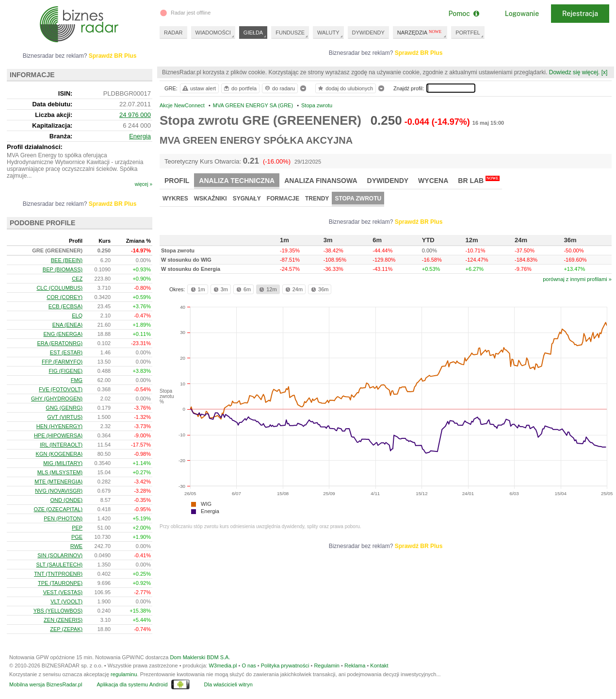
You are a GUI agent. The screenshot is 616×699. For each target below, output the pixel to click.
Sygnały (247, 199)
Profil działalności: (35, 147)
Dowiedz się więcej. (575, 72)
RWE (76, 546)
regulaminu (124, 674)
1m (197, 289)
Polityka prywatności (285, 666)
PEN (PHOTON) (63, 518)
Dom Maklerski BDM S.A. (200, 657)
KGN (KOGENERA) (59, 454)
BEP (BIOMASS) (63, 269)
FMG (77, 380)
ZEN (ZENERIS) (63, 620)
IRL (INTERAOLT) (61, 445)
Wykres (175, 199)
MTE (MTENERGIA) (58, 482)
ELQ (77, 316)
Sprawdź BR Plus (419, 53)
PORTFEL (468, 33)
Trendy (317, 199)
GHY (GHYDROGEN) (57, 399)
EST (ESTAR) (66, 352)
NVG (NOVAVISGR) (59, 491)
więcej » (144, 184)
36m (319, 289)
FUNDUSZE (290, 33)
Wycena (433, 181)
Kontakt (379, 666)
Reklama (355, 666)
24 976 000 (135, 115)
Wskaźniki (211, 199)
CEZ (77, 279)
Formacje (283, 199)
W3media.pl (223, 666)
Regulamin (327, 666)
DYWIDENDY (368, 33)
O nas (249, 666)
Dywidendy (388, 181)
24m (293, 289)
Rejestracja (580, 14)
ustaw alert (199, 88)
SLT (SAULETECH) (60, 565)
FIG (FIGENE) (65, 371)
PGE (77, 537)
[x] (605, 72)
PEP (77, 528)
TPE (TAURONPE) (60, 583)
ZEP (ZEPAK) (66, 629)
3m (220, 289)
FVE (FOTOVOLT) (61, 389)
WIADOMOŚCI (213, 33)
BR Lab (479, 180)
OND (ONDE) (67, 500)
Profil (177, 181)
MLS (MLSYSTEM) (60, 472)
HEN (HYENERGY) (59, 426)
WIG (206, 504)
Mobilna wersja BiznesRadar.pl (46, 684)
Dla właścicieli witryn (228, 684)
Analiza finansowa (321, 181)
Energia (210, 511)
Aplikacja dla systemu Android (132, 684)
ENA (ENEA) (67, 325)
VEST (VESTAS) (63, 592)
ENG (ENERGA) (63, 334)
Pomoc (463, 14)
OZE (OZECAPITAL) (58, 509)
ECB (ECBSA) (65, 306)
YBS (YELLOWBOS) (58, 611)
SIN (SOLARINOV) (60, 555)
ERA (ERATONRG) (60, 343)
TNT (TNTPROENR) (58, 574)
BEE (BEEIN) (67, 260)
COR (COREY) (65, 297)
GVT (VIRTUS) (65, 417)
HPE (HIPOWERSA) (58, 435)
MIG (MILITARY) (63, 463)
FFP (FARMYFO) (62, 362)
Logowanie (522, 14)
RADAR (173, 33)
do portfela (240, 88)
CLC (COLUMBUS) (59, 288)
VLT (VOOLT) (66, 601)
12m (267, 289)
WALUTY (328, 33)
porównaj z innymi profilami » (577, 279)
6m (243, 289)
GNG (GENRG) (64, 408)
